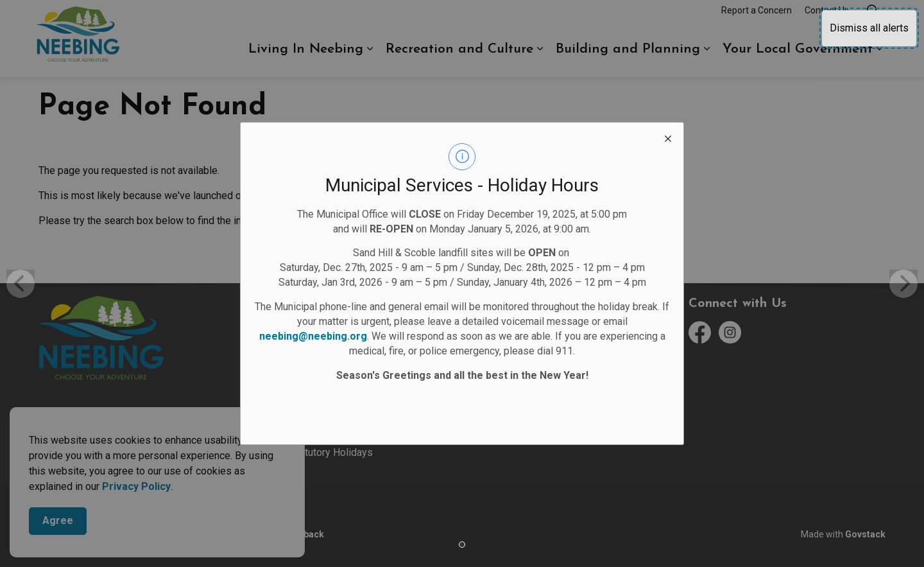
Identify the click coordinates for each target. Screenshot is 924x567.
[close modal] (668, 138)
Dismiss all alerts (869, 28)
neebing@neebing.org (313, 336)
